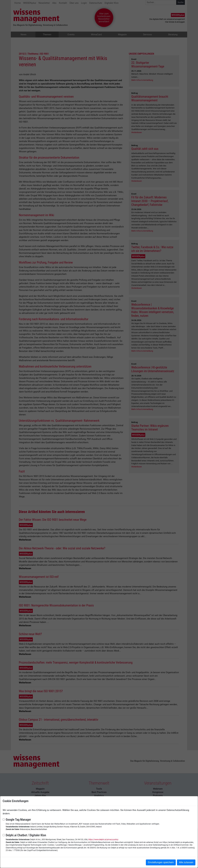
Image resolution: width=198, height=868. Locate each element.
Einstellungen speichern (161, 862)
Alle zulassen (186, 862)
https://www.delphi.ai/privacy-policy (103, 840)
